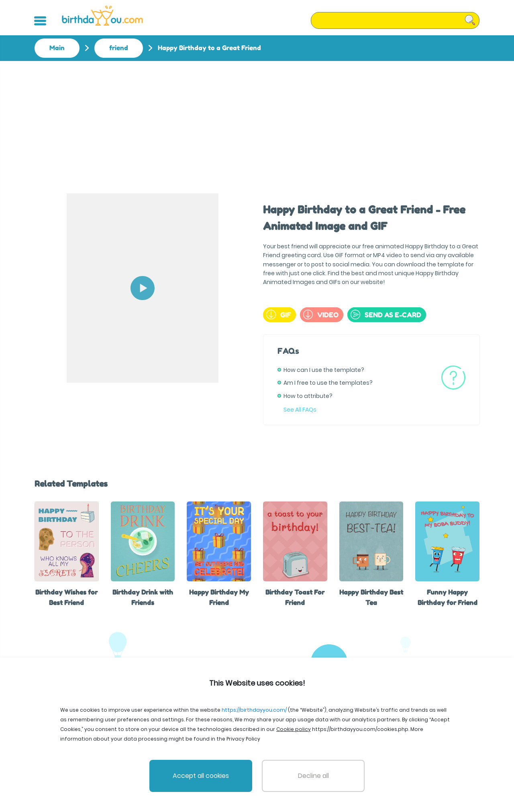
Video (321, 315)
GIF (279, 315)
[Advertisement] (257, 121)
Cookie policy (348, 774)
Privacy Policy (273, 774)
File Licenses (164, 774)
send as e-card (386, 315)
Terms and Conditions (218, 774)
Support (310, 774)
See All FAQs (300, 410)
